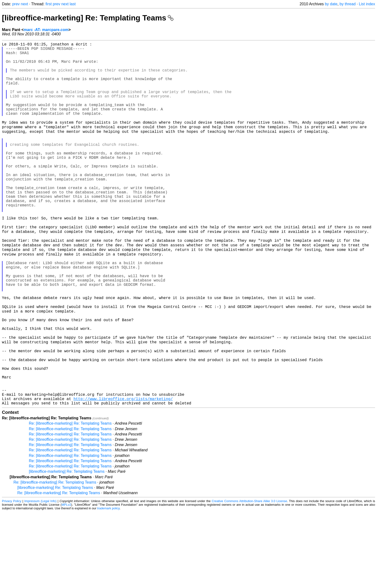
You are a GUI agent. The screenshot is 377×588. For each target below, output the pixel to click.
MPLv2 (66, 581)
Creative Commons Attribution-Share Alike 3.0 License (249, 577)
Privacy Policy (12, 577)
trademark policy (108, 584)
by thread (348, 4)
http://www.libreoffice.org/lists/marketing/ (123, 474)
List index (367, 4)
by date (331, 4)
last (73, 4)
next (24, 4)
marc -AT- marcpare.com (46, 30)
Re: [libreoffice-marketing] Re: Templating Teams (70, 499)
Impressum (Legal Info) (40, 577)
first (49, 4)
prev (16, 4)
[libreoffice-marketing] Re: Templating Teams (88, 18)
